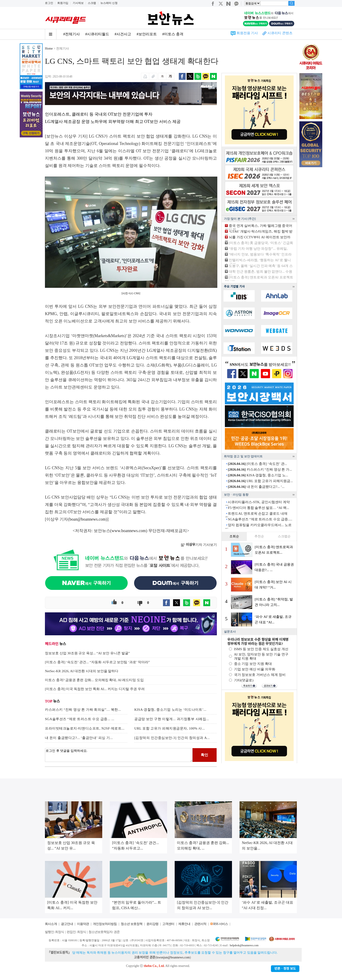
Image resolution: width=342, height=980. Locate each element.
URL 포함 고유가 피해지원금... (260, 481)
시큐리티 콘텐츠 (280, 33)
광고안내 (67, 924)
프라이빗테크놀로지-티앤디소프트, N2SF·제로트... (85, 728)
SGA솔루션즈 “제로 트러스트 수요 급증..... (260, 519)
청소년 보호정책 (132, 924)
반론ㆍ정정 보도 (285, 969)
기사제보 (78, 3)
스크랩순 (284, 536)
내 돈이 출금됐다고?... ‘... (256, 487)
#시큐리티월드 (97, 34)
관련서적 (200, 924)
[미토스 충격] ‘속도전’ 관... (257, 464)
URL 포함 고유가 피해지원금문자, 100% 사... (170, 728)
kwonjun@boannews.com (173, 957)
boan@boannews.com (88, 519)
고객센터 (168, 924)
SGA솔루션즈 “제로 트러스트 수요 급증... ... (80, 719)
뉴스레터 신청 (109, 3)
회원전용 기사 (247, 33)
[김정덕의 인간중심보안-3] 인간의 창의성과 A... (172, 738)
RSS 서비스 (220, 924)
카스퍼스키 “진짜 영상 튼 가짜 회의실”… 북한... (83, 710)
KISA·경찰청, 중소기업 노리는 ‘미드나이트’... (170, 710)
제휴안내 (184, 924)
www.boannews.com (129, 531)
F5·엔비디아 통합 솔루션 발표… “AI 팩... (258, 508)
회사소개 (51, 924)
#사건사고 (123, 34)
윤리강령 (152, 924)
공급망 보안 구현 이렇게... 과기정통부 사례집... (172, 719)
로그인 (49, 3)
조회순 (234, 536)
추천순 (259, 536)
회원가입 (63, 3)
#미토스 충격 (173, 34)
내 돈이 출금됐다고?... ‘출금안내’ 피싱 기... (79, 738)
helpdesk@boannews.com (244, 945)
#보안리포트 (147, 34)
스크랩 (92, 3)
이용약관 (83, 924)
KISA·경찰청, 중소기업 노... (258, 475)
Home (49, 49)
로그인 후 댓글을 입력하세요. (119, 755)
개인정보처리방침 (105, 924)
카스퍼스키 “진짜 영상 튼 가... (260, 469)
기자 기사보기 (199, 545)
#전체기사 (72, 34)
